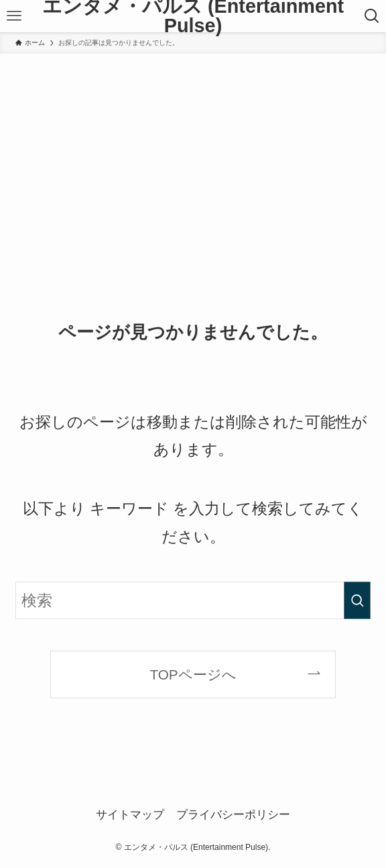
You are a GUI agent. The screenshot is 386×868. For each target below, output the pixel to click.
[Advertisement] (193, 154)
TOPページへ (193, 674)
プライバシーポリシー (233, 814)
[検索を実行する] (357, 600)
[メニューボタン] (14, 16)
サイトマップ (130, 814)
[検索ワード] (193, 600)
